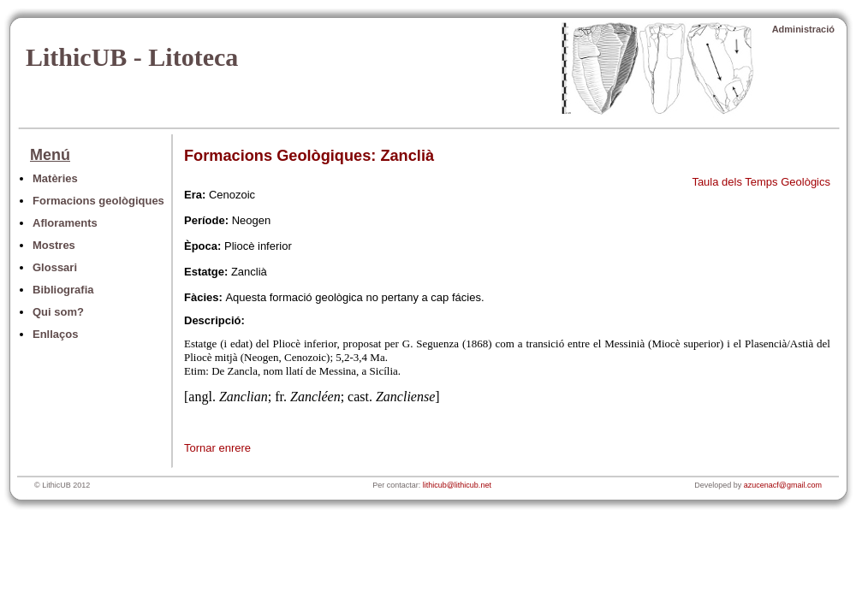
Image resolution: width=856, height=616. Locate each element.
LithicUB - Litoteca (132, 57)
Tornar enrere (217, 448)
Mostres (54, 245)
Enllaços (55, 334)
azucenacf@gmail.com (783, 485)
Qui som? (58, 312)
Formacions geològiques (98, 201)
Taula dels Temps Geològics (761, 182)
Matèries (55, 178)
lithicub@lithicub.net (457, 485)
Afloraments (65, 223)
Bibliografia (63, 290)
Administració (803, 29)
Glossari (55, 267)
